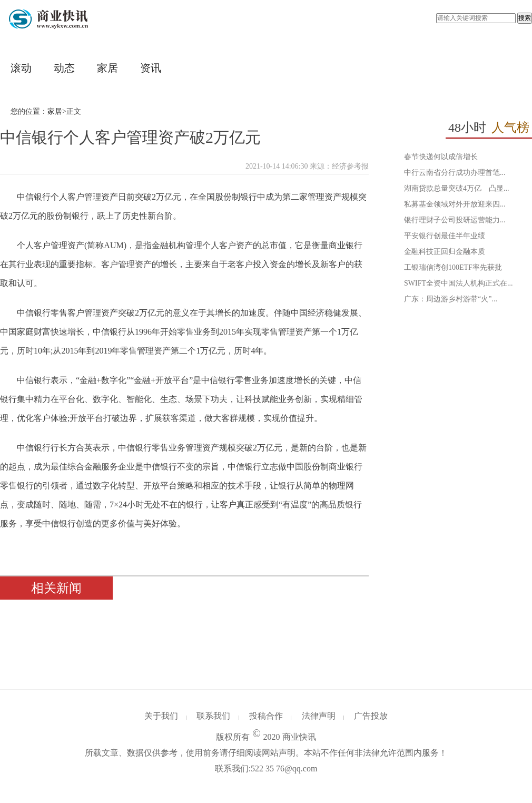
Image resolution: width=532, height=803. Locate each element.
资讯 (151, 68)
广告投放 (371, 716)
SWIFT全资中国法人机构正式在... (459, 283)
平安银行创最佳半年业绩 (445, 236)
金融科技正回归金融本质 (445, 252)
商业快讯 (299, 737)
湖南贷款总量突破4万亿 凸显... (457, 188)
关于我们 (161, 716)
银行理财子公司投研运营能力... (455, 220)
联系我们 (213, 716)
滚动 (21, 68)
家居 (107, 68)
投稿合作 (266, 716)
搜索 (525, 18)
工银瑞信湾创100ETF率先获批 (453, 267)
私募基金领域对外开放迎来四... (455, 204)
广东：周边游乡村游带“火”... (451, 299)
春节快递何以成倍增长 (441, 157)
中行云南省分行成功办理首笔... (455, 173)
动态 (64, 68)
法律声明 (319, 716)
